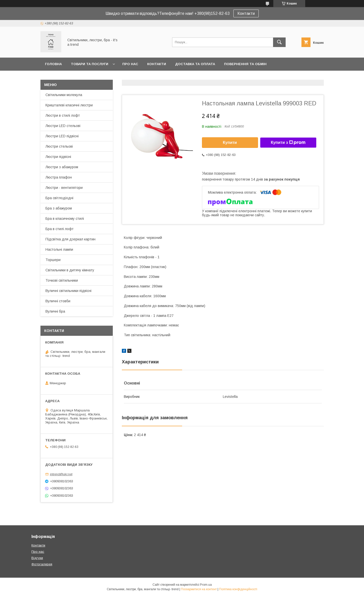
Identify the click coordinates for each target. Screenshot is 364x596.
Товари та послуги (90, 64)
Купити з (288, 143)
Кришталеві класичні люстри (69, 105)
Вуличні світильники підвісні (68, 291)
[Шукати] (279, 42)
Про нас (130, 64)
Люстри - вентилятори (64, 188)
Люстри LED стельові (63, 126)
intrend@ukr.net (61, 474)
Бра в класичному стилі (65, 219)
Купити (230, 142)
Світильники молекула (64, 95)
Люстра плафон (59, 177)
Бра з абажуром (59, 208)
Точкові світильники (62, 280)
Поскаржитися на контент (199, 589)
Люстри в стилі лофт (63, 115)
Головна (53, 64)
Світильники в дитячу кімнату (70, 270)
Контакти (246, 13)
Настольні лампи (59, 249)
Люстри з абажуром (62, 167)
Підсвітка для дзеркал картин (70, 239)
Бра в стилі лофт (60, 229)
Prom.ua (206, 585)
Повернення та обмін (245, 64)
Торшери (53, 260)
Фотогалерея (42, 564)
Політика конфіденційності (238, 589)
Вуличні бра (55, 311)
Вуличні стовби (58, 301)
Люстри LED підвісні (62, 136)
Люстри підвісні (58, 157)
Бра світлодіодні (59, 198)
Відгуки (37, 558)
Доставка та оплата (195, 64)
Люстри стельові (59, 146)
